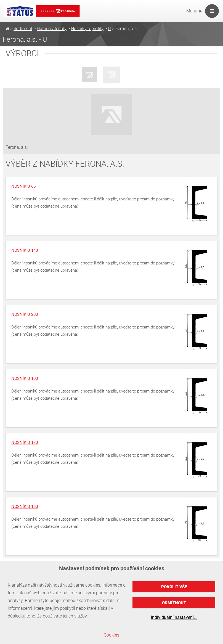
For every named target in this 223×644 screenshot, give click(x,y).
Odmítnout (174, 603)
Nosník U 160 (25, 507)
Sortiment (23, 29)
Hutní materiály (52, 29)
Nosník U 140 (25, 250)
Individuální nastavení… (174, 617)
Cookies (112, 635)
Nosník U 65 (23, 186)
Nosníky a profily (87, 29)
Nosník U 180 (25, 442)
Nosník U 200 (25, 314)
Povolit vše (174, 587)
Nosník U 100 (25, 378)
